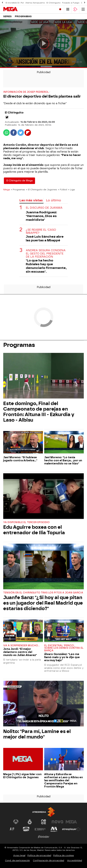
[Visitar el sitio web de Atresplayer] (71, 829)
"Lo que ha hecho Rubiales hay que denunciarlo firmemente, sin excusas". (46, 266)
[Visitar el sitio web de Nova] (57, 822)
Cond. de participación (17, 860)
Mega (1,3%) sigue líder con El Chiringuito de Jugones (22, 776)
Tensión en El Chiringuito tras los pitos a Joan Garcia (43, 593)
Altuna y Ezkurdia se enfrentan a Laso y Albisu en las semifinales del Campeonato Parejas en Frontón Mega (64, 780)
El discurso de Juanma (44, 208)
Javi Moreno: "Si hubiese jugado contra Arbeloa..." (20, 459)
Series (7, 16)
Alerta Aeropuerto (35, 3)
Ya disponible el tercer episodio (26, 522)
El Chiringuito (54, 3)
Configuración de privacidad (49, 860)
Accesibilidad (75, 860)
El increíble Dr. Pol (15, 3)
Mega (7, 189)
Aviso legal (19, 855)
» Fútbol (63, 189)
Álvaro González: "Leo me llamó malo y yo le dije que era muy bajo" (62, 657)
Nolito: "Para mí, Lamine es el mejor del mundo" (37, 734)
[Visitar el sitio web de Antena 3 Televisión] (16, 822)
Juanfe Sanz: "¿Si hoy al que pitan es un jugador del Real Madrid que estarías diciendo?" (43, 603)
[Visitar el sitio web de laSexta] (30, 822)
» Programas (18, 189)
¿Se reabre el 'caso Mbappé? (41, 231)
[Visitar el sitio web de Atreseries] (12, 829)
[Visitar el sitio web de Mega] (71, 822)
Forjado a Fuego (71, 3)
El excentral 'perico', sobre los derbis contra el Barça (64, 648)
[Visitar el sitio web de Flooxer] (44, 837)
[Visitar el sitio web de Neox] (44, 822)
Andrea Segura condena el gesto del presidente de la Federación (46, 253)
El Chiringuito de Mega (19, 181)
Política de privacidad (39, 855)
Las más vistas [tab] (31, 200)
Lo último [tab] (54, 200)
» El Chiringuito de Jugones (41, 189)
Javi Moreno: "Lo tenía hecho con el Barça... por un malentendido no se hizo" (63, 460)
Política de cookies (64, 855)
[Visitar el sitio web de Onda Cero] (26, 829)
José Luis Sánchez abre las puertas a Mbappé (45, 238)
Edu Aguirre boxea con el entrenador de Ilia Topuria (34, 530)
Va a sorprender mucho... (21, 646)
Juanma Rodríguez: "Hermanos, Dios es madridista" (41, 216)
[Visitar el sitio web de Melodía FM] (54, 829)
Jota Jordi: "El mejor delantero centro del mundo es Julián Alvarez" (20, 652)
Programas (23, 16)
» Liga (71, 189)
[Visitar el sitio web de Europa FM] (40, 829)
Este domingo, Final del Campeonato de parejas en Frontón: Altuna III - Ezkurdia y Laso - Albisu (39, 412)
